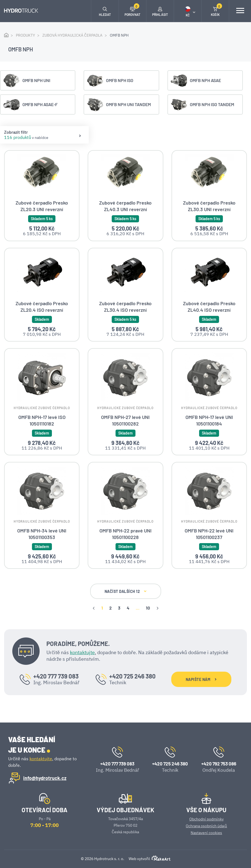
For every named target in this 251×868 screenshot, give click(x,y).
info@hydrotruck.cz (45, 778)
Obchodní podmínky (206, 819)
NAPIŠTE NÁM (201, 679)
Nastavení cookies (206, 832)
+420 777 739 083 (56, 676)
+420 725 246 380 (132, 676)
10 (148, 608)
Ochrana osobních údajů (206, 826)
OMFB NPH (119, 35)
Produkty (25, 35)
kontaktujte (82, 652)
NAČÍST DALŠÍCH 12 (126, 591)
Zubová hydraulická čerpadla (72, 35)
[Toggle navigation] (240, 11)
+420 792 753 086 (219, 763)
